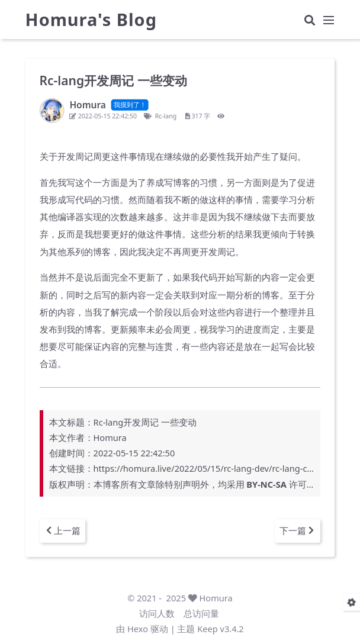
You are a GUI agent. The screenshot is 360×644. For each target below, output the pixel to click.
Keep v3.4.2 (220, 629)
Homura (216, 598)
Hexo (138, 629)
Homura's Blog (91, 21)
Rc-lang (165, 116)
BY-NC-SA (266, 484)
